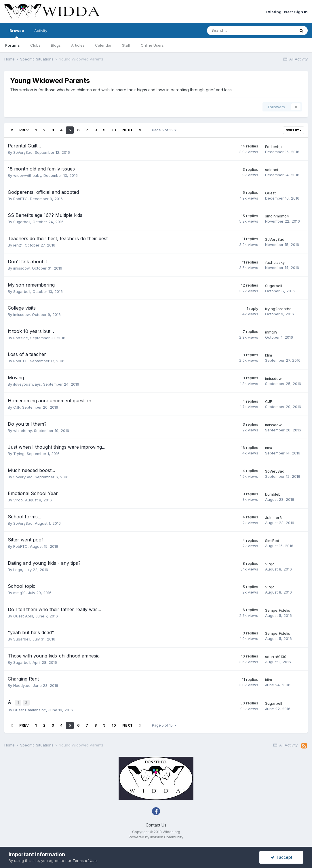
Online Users (152, 45)
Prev (24, 130)
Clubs (35, 45)
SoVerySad (23, 152)
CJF (17, 407)
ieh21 (18, 245)
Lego (18, 570)
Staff (126, 45)
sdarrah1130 (276, 657)
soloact (272, 170)
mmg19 (271, 332)
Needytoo (22, 685)
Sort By (294, 130)
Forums (13, 45)
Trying (19, 454)
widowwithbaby (27, 175)
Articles (78, 45)
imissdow (21, 268)
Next (128, 130)
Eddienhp (273, 147)
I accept (281, 857)
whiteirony (22, 431)
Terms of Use (85, 861)
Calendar (103, 45)
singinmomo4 (277, 216)
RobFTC (20, 199)
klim (269, 355)
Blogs (56, 45)
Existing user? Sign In (287, 12)
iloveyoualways (27, 384)
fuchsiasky (275, 262)
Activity (41, 31)
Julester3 (273, 518)
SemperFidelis (278, 610)
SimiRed (272, 541)
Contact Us (156, 824)
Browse (17, 33)
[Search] (236, 31)
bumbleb (273, 494)
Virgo (18, 500)
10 (114, 130)
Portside (21, 338)
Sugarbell (22, 222)
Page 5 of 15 (164, 130)
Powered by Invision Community (156, 836)
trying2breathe (278, 309)
